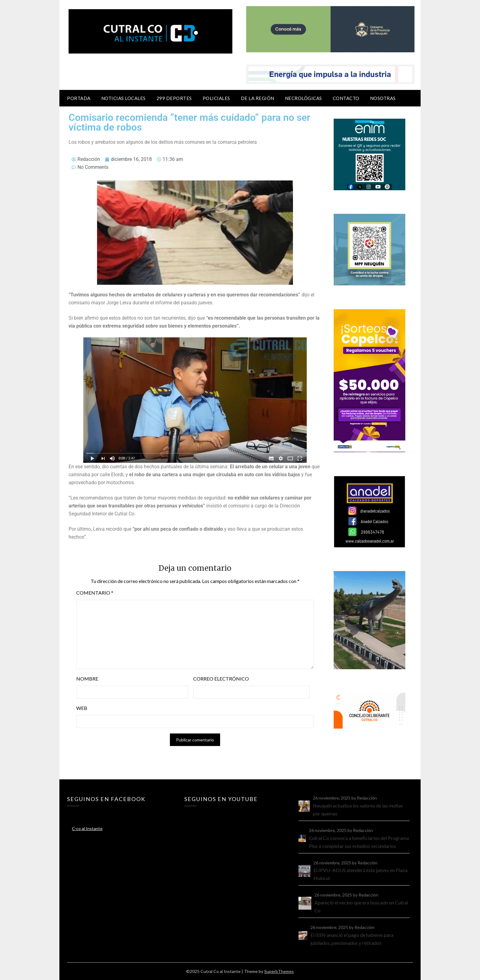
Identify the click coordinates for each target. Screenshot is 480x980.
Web (82, 708)
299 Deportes (174, 98)
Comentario (95, 593)
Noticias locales (124, 98)
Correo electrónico (221, 679)
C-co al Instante (87, 828)
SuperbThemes (279, 971)
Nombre (87, 679)
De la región (258, 98)
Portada (79, 98)
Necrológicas (304, 98)
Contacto (346, 98)
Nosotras (383, 98)
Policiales (216, 98)
